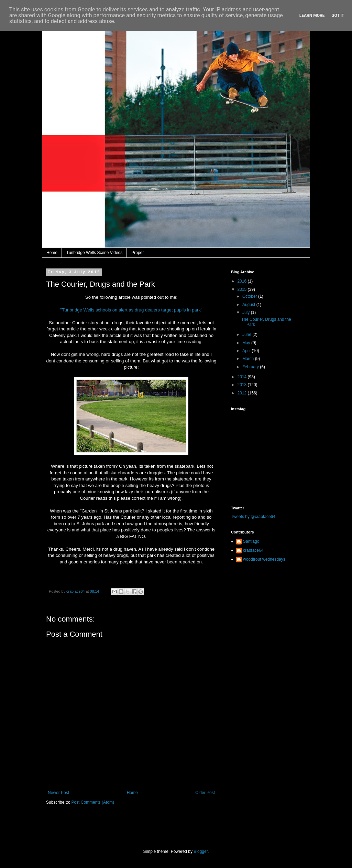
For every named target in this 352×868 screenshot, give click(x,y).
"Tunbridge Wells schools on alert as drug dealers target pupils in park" (131, 310)
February (251, 367)
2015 (243, 289)
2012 (243, 393)
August (249, 305)
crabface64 (253, 550)
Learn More (312, 15)
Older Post (205, 793)
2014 (243, 377)
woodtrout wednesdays (264, 559)
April (247, 351)
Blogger (201, 851)
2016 (243, 281)
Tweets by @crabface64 (253, 517)
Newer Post (58, 793)
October (250, 296)
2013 (243, 385)
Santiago (251, 541)
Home (52, 253)
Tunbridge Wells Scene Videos (94, 253)
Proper (137, 253)
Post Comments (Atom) (93, 802)
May (247, 343)
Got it (338, 15)
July (247, 313)
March (249, 359)
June (247, 335)
